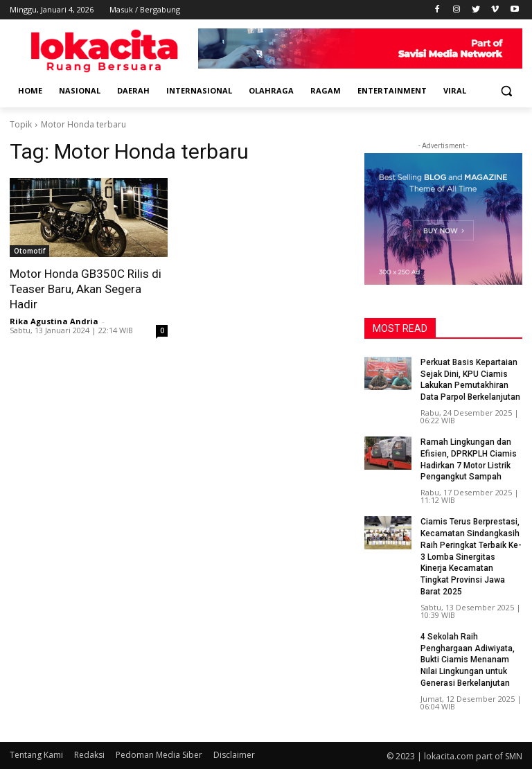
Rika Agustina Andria (54, 321)
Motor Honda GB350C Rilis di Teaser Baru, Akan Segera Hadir (86, 289)
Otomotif (29, 251)
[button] (506, 91)
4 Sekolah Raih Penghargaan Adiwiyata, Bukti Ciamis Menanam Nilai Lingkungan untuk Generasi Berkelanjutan (468, 660)
